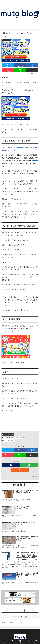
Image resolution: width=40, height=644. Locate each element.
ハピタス (5, 438)
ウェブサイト (14, 150)
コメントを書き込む (20, 617)
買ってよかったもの (8, 434)
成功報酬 (35, 161)
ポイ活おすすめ (20, 438)
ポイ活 (12, 438)
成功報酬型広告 (22, 148)
